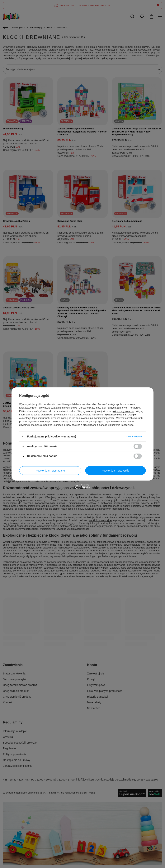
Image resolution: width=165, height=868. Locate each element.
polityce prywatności (123, 411)
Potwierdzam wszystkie (116, 471)
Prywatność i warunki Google (120, 415)
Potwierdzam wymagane (50, 471)
